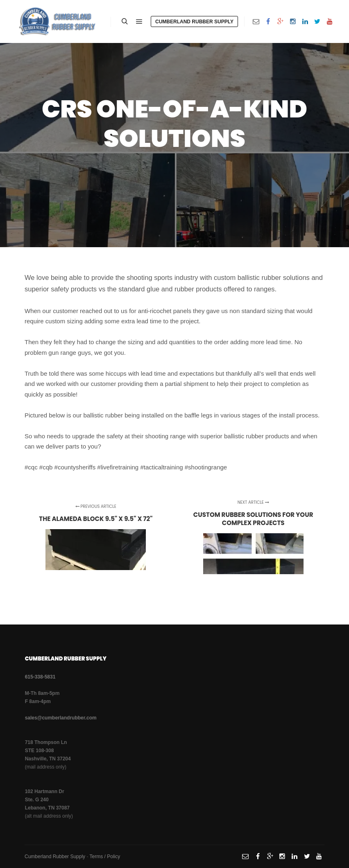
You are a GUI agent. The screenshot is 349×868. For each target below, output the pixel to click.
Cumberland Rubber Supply (194, 22)
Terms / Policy (105, 857)
